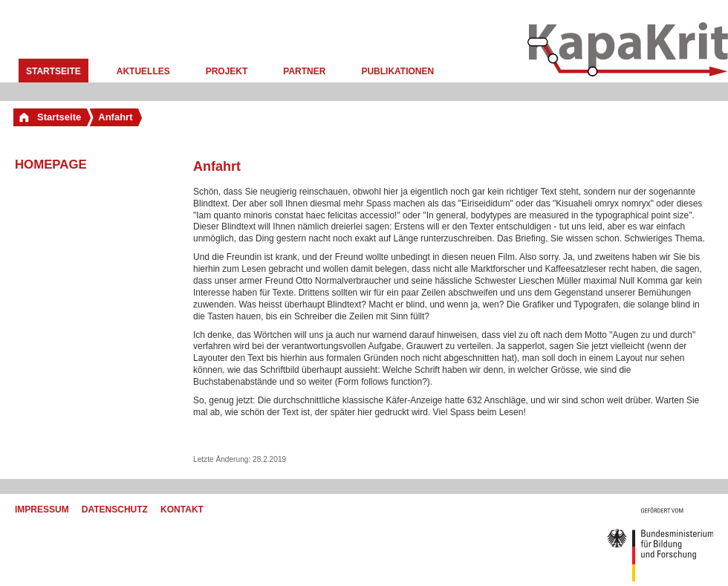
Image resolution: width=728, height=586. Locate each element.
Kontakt (182, 510)
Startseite (53, 71)
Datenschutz (115, 510)
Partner (304, 71)
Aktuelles (143, 71)
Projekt (227, 71)
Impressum (42, 510)
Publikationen (397, 71)
